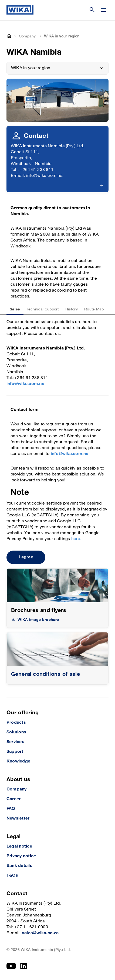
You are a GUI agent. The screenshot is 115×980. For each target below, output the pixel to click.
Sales (15, 309)
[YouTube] (11, 966)
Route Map (94, 309)
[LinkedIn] (24, 966)
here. (76, 539)
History (72, 309)
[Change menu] (103, 10)
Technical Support (43, 309)
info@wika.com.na (25, 384)
